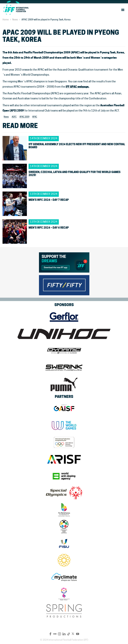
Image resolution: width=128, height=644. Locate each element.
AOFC (14, 117)
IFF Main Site (16, 10)
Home (6, 20)
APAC (35, 117)
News (15, 20)
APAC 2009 (24, 117)
